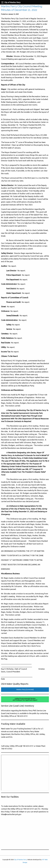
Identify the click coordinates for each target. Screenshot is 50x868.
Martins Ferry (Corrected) (25, 690)
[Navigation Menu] (2, 2)
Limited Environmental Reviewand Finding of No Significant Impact (25, 699)
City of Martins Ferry (20, 860)
